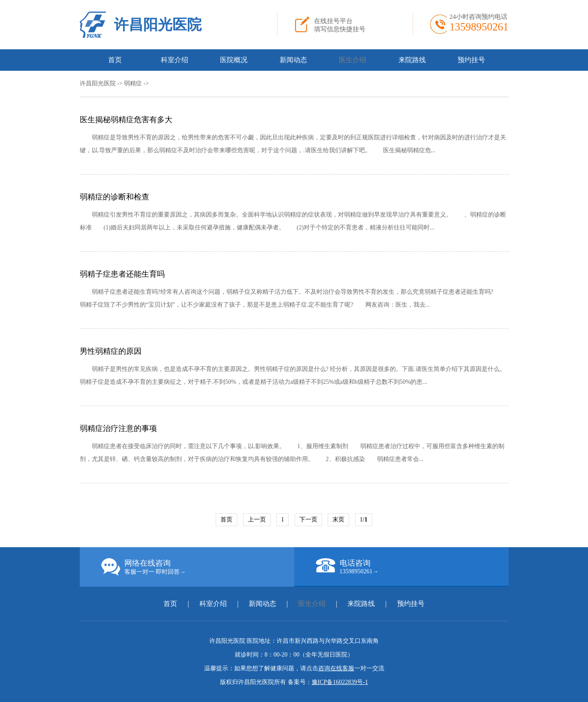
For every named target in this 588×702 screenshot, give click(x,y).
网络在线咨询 (198, 567)
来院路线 (412, 60)
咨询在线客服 (336, 668)
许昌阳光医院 (158, 25)
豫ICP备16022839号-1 (340, 682)
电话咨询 (412, 566)
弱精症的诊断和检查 (115, 197)
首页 (115, 60)
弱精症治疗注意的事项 (118, 428)
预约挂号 (471, 60)
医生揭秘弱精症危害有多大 (126, 120)
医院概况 (234, 60)
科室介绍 (175, 60)
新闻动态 (293, 60)
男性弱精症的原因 (111, 351)
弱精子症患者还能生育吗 (122, 274)
